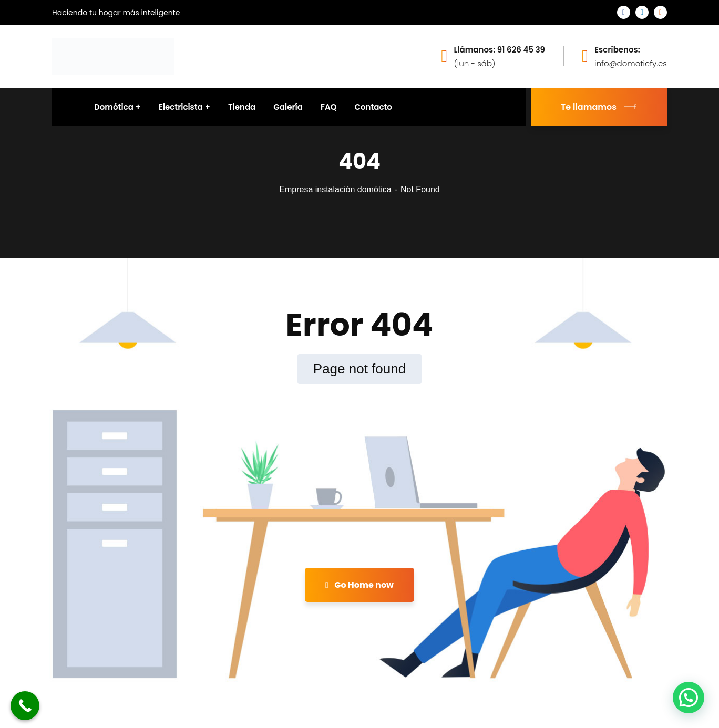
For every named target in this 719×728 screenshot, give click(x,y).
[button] (689, 698)
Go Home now (359, 585)
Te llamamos (599, 107)
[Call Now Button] (25, 706)
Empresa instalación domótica (335, 189)
